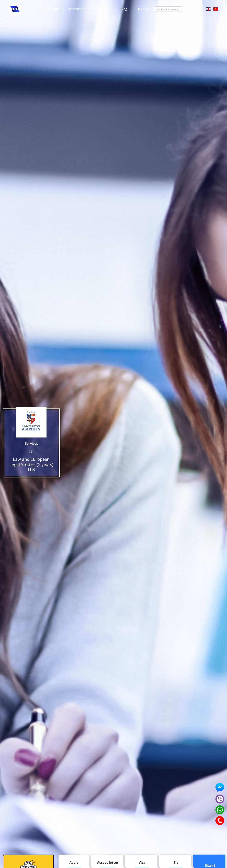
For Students (50, 9)
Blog (124, 9)
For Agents (103, 9)
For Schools (77, 9)
